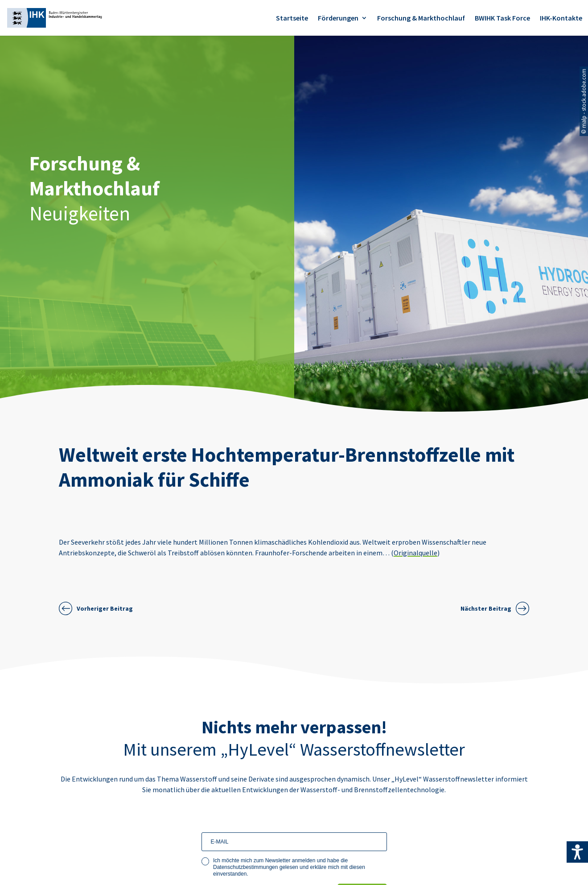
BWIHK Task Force (502, 19)
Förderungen (338, 19)
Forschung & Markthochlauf (421, 19)
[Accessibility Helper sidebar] (577, 852)
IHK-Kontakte (561, 19)
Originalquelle (415, 553)
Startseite (292, 19)
